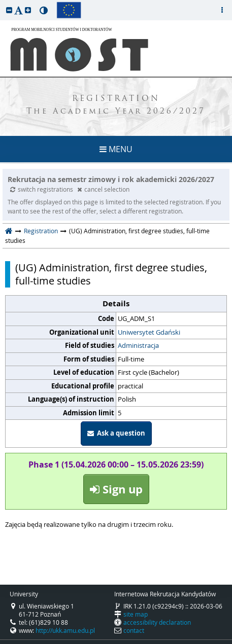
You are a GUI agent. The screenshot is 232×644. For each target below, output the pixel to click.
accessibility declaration (157, 622)
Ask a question (116, 433)
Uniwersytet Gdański (149, 332)
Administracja (138, 345)
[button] (9, 10)
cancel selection (103, 189)
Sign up (116, 489)
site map (136, 614)
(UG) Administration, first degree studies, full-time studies (111, 274)
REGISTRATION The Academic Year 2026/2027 (116, 105)
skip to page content (3, 3)
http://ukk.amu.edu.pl (65, 630)
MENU (116, 149)
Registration (41, 231)
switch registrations (42, 189)
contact (134, 630)
